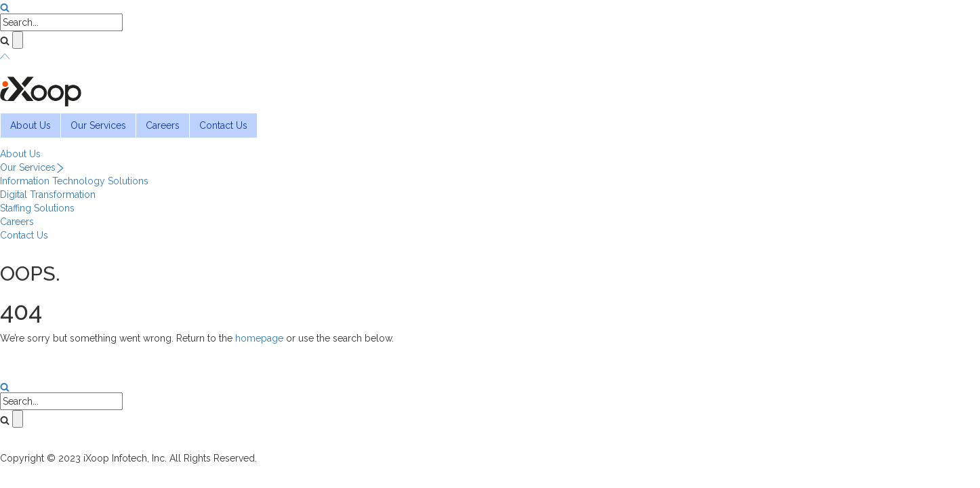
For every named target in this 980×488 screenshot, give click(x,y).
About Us (30, 125)
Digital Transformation (48, 195)
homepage (259, 338)
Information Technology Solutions (74, 181)
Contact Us (223, 125)
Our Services (98, 125)
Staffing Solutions (37, 208)
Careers (163, 125)
